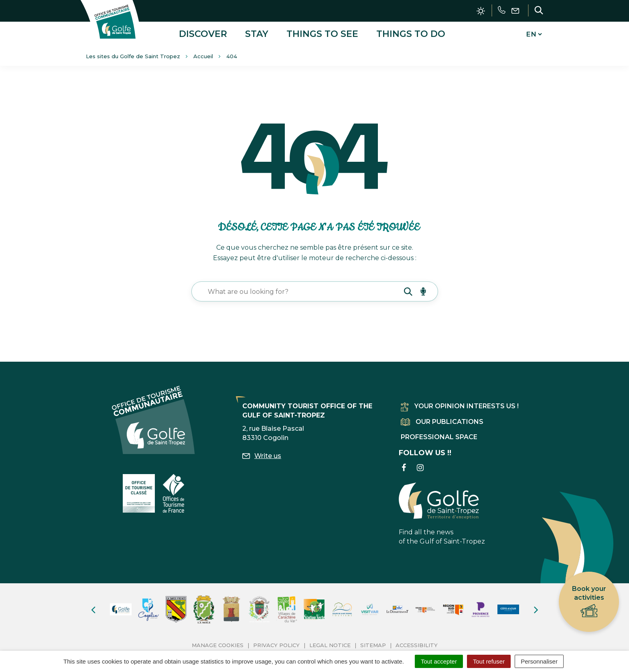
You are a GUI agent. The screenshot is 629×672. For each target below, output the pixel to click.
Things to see (322, 34)
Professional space (439, 436)
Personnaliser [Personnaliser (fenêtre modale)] (539, 661)
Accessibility (417, 644)
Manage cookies (218, 644)
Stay (257, 34)
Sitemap (373, 644)
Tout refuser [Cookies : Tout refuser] (489, 661)
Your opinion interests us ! (460, 406)
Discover (203, 34)
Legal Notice (330, 644)
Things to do (411, 34)
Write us (262, 455)
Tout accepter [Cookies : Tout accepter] (439, 661)
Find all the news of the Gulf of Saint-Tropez (442, 513)
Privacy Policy (276, 644)
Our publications (442, 421)
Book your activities (589, 602)
